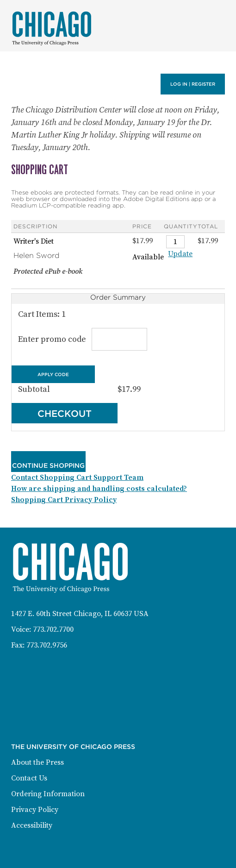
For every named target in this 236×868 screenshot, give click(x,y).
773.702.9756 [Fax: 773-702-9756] (47, 645)
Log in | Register (193, 84)
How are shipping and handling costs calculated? (99, 489)
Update (180, 254)
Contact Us (29, 778)
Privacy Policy (35, 810)
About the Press (37, 762)
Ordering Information (48, 794)
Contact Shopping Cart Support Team (77, 478)
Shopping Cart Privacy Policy (64, 500)
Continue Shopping (48, 465)
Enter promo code (81, 339)
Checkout (65, 413)
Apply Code (53, 374)
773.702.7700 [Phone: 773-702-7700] (53, 629)
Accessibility (32, 825)
